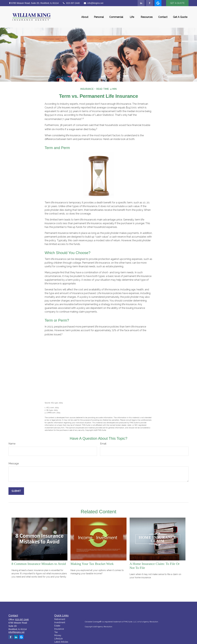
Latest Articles (61, 642)
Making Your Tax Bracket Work (92, 564)
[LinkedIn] (141, 3)
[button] (85, 17)
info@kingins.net (93, 3)
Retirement (60, 619)
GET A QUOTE (177, 3)
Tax (56, 632)
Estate (57, 626)
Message (14, 463)
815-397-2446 (71, 3)
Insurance (59, 629)
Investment (60, 622)
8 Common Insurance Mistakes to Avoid (39, 564)
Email (103, 444)
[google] (158, 3)
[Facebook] (150, 3)
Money (58, 635)
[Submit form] (16, 491)
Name (12, 444)
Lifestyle (58, 639)
